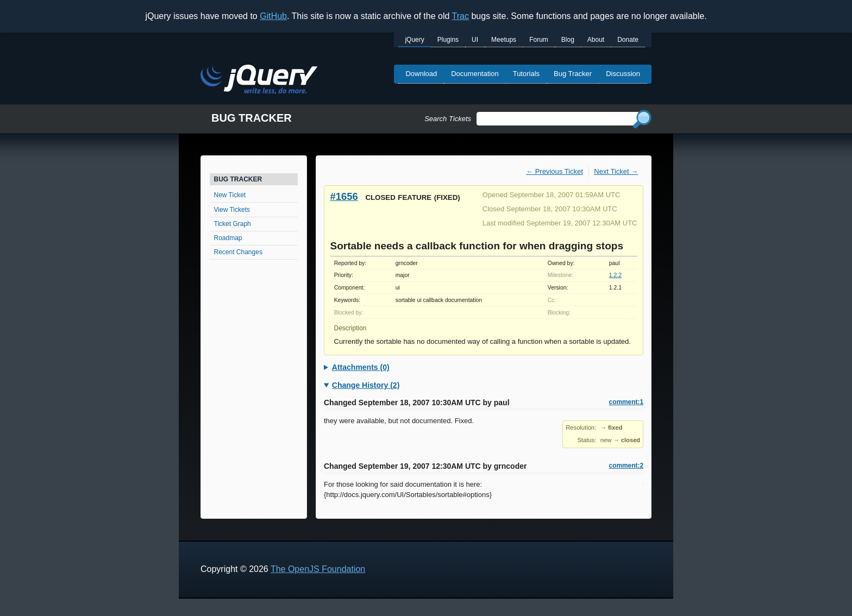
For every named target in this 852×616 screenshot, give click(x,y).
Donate (628, 40)
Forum (539, 40)
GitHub (273, 16)
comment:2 (626, 466)
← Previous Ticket (555, 171)
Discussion (623, 74)
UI (475, 40)
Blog (568, 40)
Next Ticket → (616, 171)
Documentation (475, 74)
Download (421, 74)
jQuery (414, 40)
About (596, 40)
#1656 (344, 196)
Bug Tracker (573, 74)
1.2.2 (615, 275)
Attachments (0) (361, 367)
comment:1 (626, 402)
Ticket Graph (233, 224)
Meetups (504, 40)
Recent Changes (238, 252)
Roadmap (228, 238)
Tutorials (526, 74)
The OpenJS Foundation (318, 569)
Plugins (448, 40)
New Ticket (230, 195)
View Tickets (232, 210)
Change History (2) (366, 385)
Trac (461, 16)
